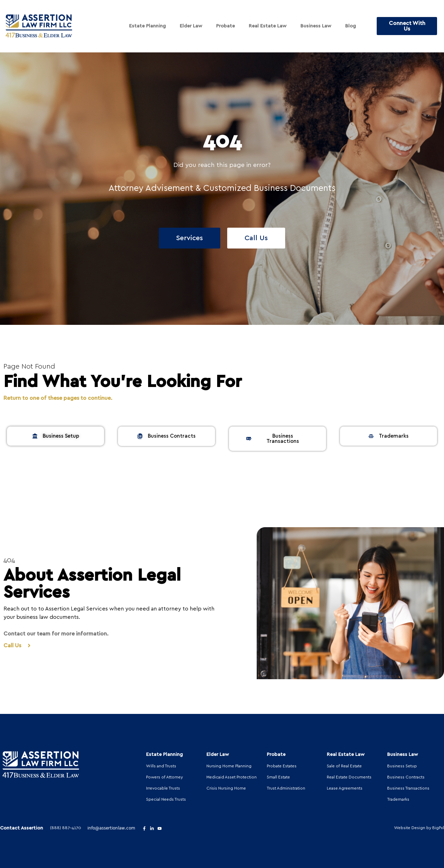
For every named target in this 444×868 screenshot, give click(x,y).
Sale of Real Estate (344, 766)
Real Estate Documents (349, 777)
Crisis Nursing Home (226, 788)
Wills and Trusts (161, 766)
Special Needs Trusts (166, 799)
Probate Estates (282, 766)
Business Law (316, 26)
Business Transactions (408, 788)
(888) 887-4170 (66, 828)
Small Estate (278, 777)
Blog (351, 26)
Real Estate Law (268, 26)
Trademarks (398, 799)
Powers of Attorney (164, 777)
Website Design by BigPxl (419, 828)
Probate (225, 26)
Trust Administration (286, 788)
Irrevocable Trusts (163, 788)
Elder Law (191, 26)
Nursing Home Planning (229, 766)
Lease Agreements (345, 788)
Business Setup (402, 766)
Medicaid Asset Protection (232, 777)
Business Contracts (406, 777)
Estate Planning (147, 26)
